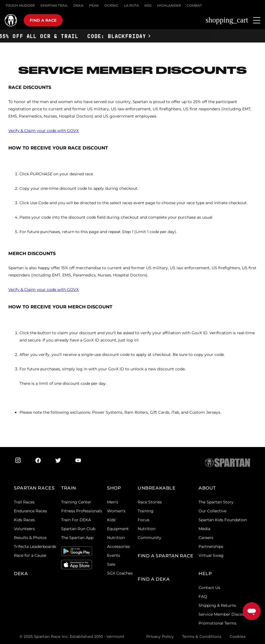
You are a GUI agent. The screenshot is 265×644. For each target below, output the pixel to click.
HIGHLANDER (169, 5)
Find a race (43, 20)
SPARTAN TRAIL (54, 5)
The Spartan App (77, 538)
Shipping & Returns (217, 605)
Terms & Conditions (202, 636)
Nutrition (116, 538)
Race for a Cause (30, 555)
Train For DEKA (76, 520)
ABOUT (207, 488)
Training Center (76, 502)
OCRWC (111, 5)
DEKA (78, 5)
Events (114, 555)
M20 (148, 5)
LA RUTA (131, 5)
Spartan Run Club (78, 529)
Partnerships (211, 546)
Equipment (118, 529)
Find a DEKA (154, 579)
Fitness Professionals (82, 511)
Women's (116, 511)
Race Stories (150, 502)
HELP (205, 574)
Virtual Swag (211, 555)
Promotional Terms (217, 623)
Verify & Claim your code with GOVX (44, 131)
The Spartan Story (216, 502)
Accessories (118, 546)
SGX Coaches (120, 573)
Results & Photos (30, 538)
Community (149, 538)
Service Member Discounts (225, 614)
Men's (113, 502)
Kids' (112, 520)
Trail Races (24, 502)
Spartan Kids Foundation (223, 520)
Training (146, 511)
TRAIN (69, 488)
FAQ (203, 596)
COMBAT (194, 5)
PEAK (94, 5)
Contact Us (209, 588)
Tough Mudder (20, 5)
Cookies (238, 636)
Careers (206, 538)
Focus (143, 520)
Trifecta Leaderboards (35, 546)
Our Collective (212, 511)
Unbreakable (157, 488)
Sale (111, 564)
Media (204, 529)
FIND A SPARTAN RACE (166, 556)
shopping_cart (227, 20)
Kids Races (24, 520)
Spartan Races (34, 488)
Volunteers (24, 529)
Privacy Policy (160, 636)
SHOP (114, 488)
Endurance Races (30, 511)
